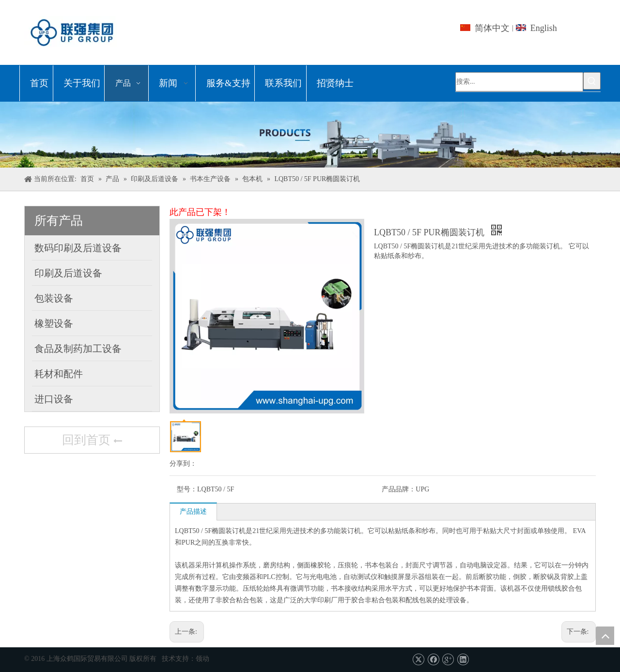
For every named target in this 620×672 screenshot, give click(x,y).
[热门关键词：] (592, 81)
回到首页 (92, 441)
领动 (202, 659)
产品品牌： (399, 489)
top (605, 636)
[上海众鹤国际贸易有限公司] (310, 135)
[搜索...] (519, 82)
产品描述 (193, 512)
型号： (187, 489)
